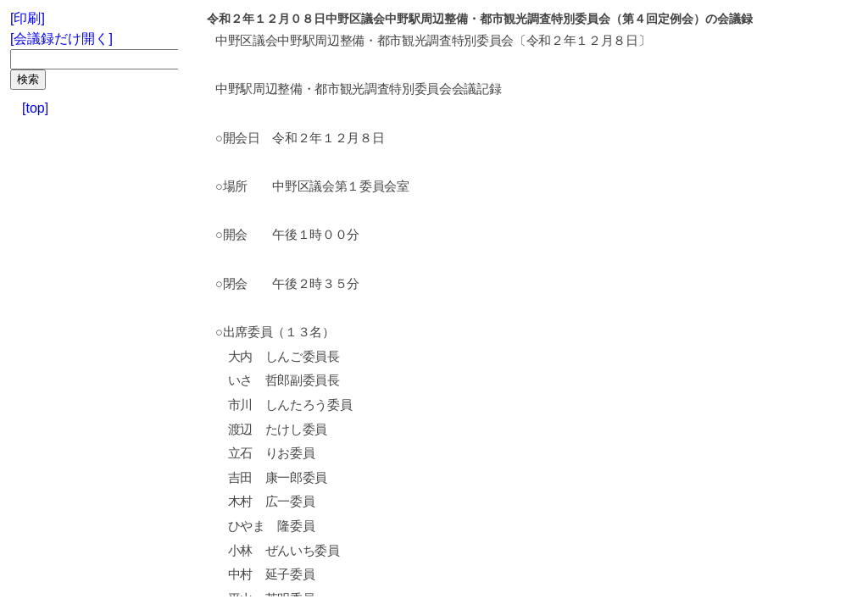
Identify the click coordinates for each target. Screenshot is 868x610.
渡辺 (240, 430)
